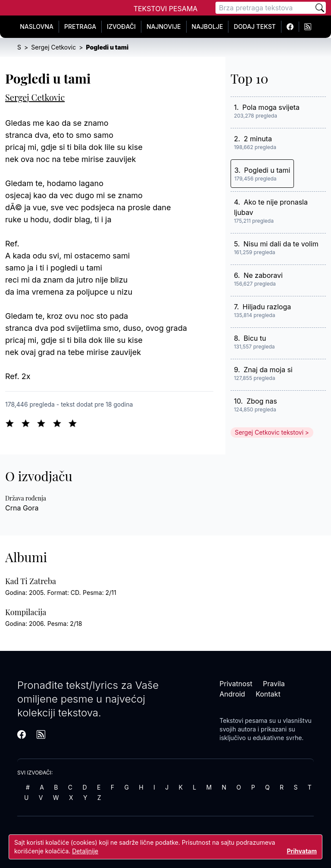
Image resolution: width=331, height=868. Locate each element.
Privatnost (236, 684)
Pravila (274, 684)
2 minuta (258, 139)
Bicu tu (255, 338)
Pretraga (80, 26)
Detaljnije (85, 851)
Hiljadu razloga (267, 307)
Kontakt (268, 694)
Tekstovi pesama (243, 720)
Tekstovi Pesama (166, 9)
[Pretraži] (320, 8)
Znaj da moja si (268, 370)
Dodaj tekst (254, 26)
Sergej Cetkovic (35, 97)
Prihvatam (302, 851)
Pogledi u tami (267, 170)
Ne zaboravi (263, 275)
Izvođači (121, 26)
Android (232, 694)
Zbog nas (262, 401)
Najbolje (208, 26)
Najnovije (164, 26)
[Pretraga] (265, 8)
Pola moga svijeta (271, 107)
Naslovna (37, 26)
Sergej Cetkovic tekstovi (269, 432)
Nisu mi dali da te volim (281, 244)
